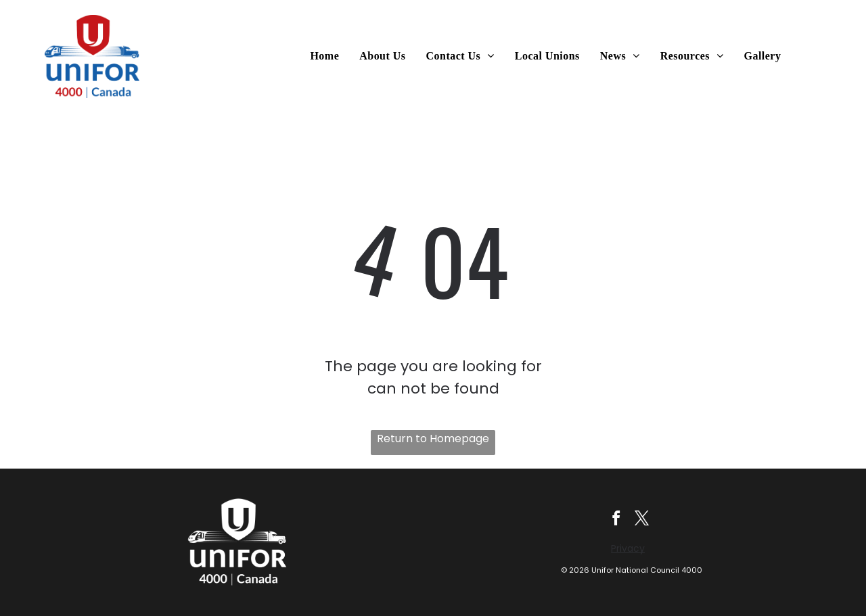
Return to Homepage (433, 439)
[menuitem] (328, 56)
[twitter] (643, 521)
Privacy (628, 549)
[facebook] (616, 521)
